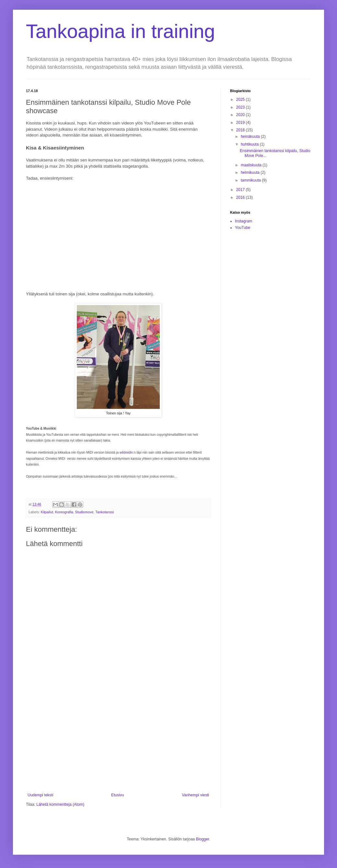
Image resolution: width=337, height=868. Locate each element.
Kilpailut (47, 512)
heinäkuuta (251, 137)
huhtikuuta (250, 144)
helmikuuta (251, 172)
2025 (241, 100)
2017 (241, 190)
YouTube (243, 228)
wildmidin (126, 452)
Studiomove (84, 512)
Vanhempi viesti (195, 795)
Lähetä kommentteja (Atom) (60, 804)
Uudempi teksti (40, 795)
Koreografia (64, 512)
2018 (241, 130)
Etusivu (117, 795)
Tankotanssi (105, 512)
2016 (241, 197)
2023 (241, 107)
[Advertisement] (118, 739)
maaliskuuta (252, 165)
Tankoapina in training (121, 31)
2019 (241, 123)
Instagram (244, 221)
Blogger (203, 839)
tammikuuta (251, 180)
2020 (241, 115)
